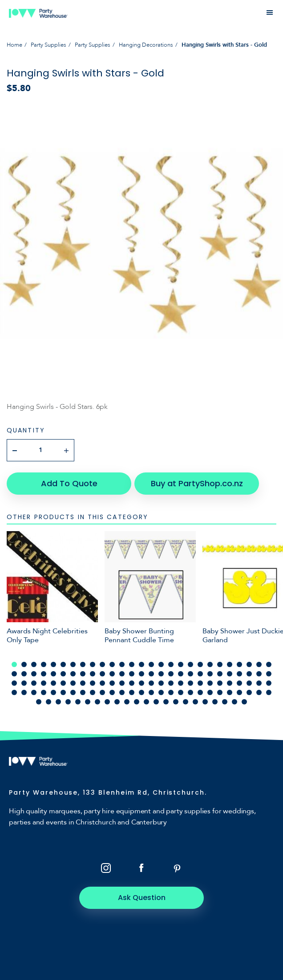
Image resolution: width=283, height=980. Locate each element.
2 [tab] (24, 664)
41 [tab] (141, 674)
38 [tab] (112, 674)
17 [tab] (171, 664)
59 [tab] (53, 683)
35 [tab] (83, 674)
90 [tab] (93, 692)
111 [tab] (58, 702)
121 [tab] (156, 702)
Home (14, 45)
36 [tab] (93, 674)
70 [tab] (161, 683)
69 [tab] (151, 683)
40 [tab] (132, 674)
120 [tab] (146, 702)
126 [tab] (205, 702)
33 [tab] (63, 674)
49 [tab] (220, 674)
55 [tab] (14, 683)
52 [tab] (249, 674)
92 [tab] (112, 692)
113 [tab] (78, 702)
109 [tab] (39, 702)
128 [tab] (225, 702)
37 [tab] (102, 674)
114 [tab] (88, 702)
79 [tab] (249, 683)
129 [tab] (234, 702)
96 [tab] (151, 692)
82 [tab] (14, 692)
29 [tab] (24, 674)
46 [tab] (190, 674)
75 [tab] (210, 683)
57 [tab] (34, 683)
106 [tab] (249, 692)
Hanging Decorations (146, 45)
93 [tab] (122, 692)
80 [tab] (259, 683)
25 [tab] (249, 664)
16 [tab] (161, 664)
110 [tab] (49, 702)
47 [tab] (200, 674)
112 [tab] (68, 702)
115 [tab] (97, 702)
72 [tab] (181, 683)
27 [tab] (269, 664)
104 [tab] (230, 692)
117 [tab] (117, 702)
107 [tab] (259, 692)
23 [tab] (230, 664)
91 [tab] (102, 692)
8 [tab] (83, 664)
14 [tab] (141, 664)
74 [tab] (200, 683)
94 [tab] (132, 692)
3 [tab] (34, 664)
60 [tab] (63, 683)
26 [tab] (259, 664)
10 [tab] (102, 664)
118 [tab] (127, 702)
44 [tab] (171, 674)
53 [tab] (259, 674)
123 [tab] (176, 702)
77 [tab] (230, 683)
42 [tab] (151, 674)
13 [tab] (132, 664)
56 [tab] (24, 683)
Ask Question (142, 898)
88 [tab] (73, 692)
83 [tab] (24, 692)
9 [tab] (93, 664)
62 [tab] (83, 683)
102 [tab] (210, 692)
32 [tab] (53, 674)
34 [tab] (73, 674)
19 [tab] (190, 664)
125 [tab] (195, 702)
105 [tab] (239, 692)
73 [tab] (190, 683)
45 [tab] (181, 674)
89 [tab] (83, 692)
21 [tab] (210, 664)
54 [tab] (269, 674)
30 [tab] (34, 674)
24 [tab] (239, 664)
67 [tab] (132, 683)
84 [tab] (34, 692)
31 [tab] (44, 674)
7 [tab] (73, 664)
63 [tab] (93, 683)
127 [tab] (215, 702)
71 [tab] (171, 683)
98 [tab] (171, 692)
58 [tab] (44, 683)
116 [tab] (107, 702)
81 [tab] (269, 683)
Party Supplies (49, 45)
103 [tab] (220, 692)
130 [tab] (244, 702)
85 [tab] (44, 692)
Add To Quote (69, 483)
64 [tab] (102, 683)
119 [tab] (137, 702)
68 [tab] (141, 683)
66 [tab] (122, 683)
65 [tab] (112, 683)
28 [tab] (14, 674)
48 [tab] (210, 674)
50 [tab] (230, 674)
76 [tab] (220, 683)
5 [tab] (53, 664)
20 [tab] (200, 664)
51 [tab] (239, 674)
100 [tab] (190, 692)
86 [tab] (53, 692)
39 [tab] (122, 674)
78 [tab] (239, 683)
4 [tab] (44, 664)
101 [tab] (200, 692)
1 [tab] (14, 664)
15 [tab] (151, 664)
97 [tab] (161, 692)
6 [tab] (63, 664)
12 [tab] (122, 664)
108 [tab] (269, 692)
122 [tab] (166, 702)
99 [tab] (181, 692)
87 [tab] (63, 692)
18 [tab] (181, 664)
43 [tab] (161, 674)
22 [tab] (220, 664)
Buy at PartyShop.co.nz (197, 483)
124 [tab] (186, 702)
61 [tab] (73, 683)
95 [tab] (141, 692)
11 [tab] (112, 664)
